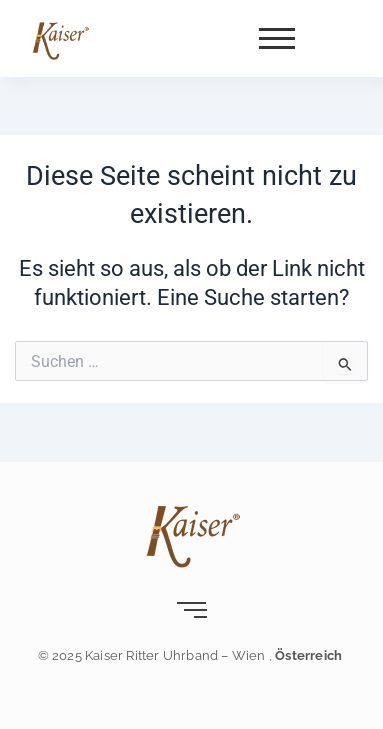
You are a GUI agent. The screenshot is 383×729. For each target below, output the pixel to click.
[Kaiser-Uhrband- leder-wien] (60, 40)
